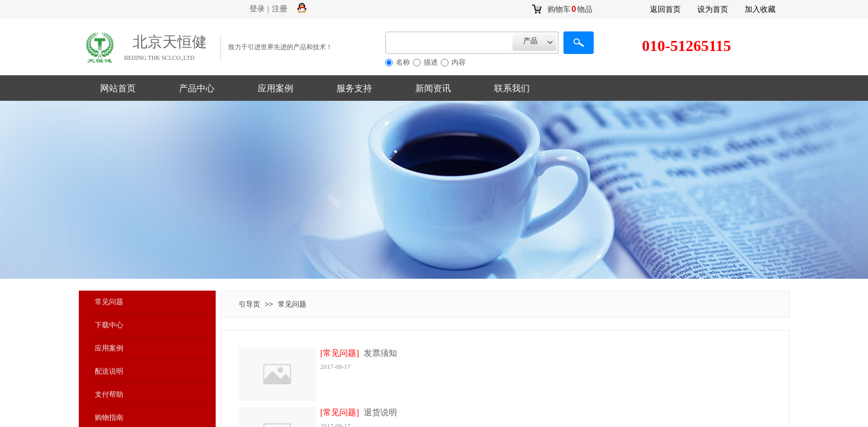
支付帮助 (109, 394)
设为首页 (713, 9)
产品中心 (197, 88)
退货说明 (380, 412)
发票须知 (380, 353)
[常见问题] (340, 353)
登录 (257, 9)
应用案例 (276, 88)
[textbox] (449, 43)
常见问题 (109, 302)
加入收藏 (760, 9)
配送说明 (109, 371)
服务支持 (354, 88)
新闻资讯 (433, 88)
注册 (280, 9)
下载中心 (109, 325)
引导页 (249, 304)
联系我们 (512, 88)
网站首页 (118, 88)
